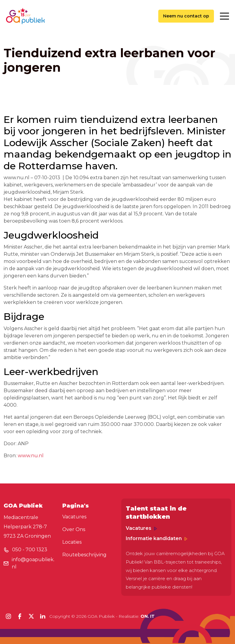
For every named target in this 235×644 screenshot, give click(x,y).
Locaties (72, 542)
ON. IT (148, 616)
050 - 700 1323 (30, 550)
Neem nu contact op (186, 16)
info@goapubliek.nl (33, 563)
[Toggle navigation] (224, 16)
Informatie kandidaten (157, 538)
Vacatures (74, 517)
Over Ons (74, 529)
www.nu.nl (31, 456)
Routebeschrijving (84, 555)
